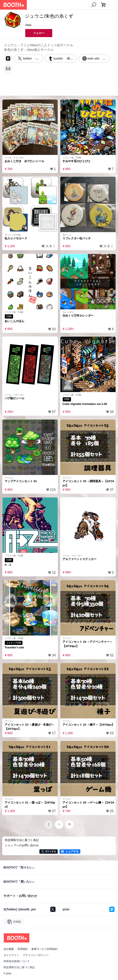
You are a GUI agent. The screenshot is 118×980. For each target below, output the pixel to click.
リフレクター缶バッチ (77, 238)
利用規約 (23, 949)
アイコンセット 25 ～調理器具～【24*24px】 (88, 483)
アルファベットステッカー (79, 559)
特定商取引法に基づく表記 (19, 967)
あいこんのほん (14, 321)
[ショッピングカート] (103, 5)
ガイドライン (11, 955)
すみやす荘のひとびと (77, 161)
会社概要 (9, 949)
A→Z (8, 565)
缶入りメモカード (16, 238)
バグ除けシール (14, 398)
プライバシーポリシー (36, 955)
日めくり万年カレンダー (78, 316)
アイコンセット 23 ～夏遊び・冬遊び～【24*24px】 (29, 727)
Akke (28, 25)
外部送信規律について (17, 961)
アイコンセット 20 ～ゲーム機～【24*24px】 (88, 805)
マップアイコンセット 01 (21, 481)
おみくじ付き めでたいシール (24, 161)
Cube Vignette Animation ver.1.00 (85, 404)
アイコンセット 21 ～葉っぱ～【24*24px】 (30, 805)
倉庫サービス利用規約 (44, 949)
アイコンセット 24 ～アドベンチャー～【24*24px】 (87, 644)
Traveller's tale (14, 647)
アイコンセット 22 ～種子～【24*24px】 (88, 725)
